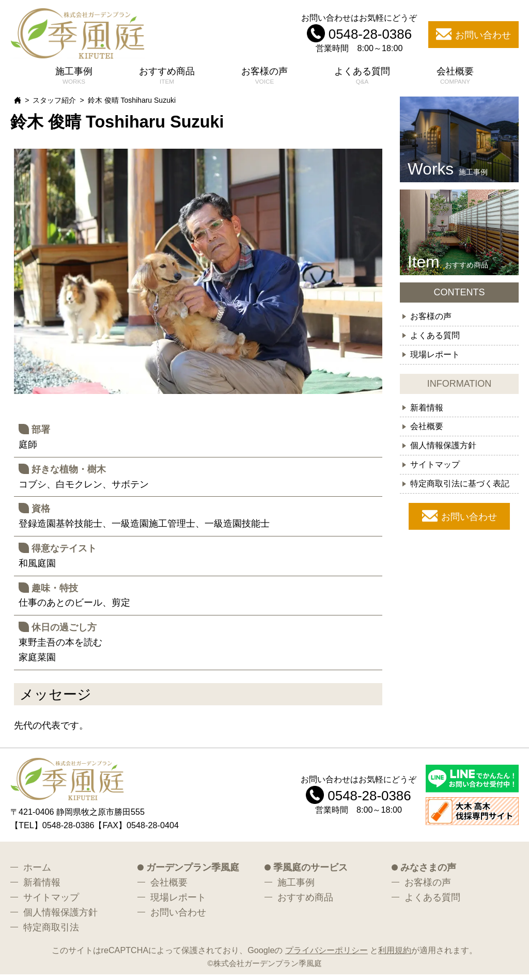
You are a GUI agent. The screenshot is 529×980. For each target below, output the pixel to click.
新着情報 (427, 413)
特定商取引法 (51, 932)
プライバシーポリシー (326, 956)
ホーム (37, 873)
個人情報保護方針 (443, 451)
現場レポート (435, 359)
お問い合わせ (469, 523)
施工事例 (74, 77)
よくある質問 (362, 77)
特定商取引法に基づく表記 (460, 489)
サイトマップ (435, 470)
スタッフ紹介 (54, 106)
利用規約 (395, 956)
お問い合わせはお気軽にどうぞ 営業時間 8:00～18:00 (359, 35)
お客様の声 (264, 77)
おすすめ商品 (167, 77)
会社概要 (455, 77)
